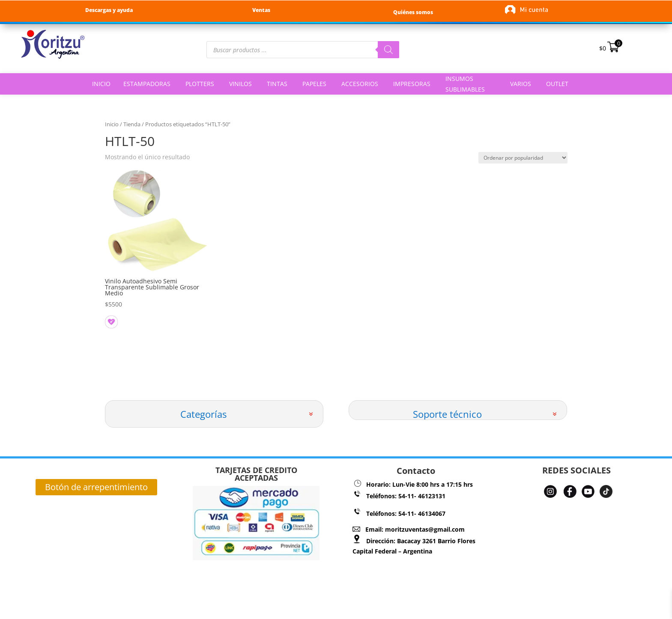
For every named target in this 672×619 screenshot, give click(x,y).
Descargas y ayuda (109, 10)
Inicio (112, 124)
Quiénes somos (413, 12)
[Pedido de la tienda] (523, 158)
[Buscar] (388, 50)
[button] (109, 319)
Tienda (132, 124)
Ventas (261, 10)
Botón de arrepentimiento (96, 487)
